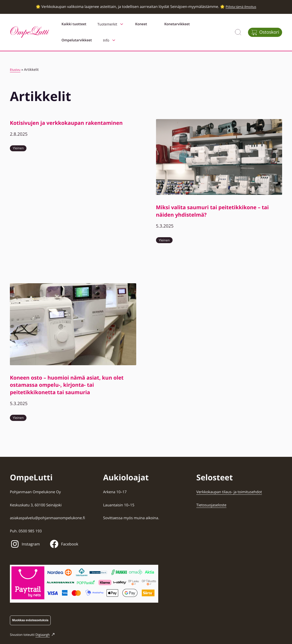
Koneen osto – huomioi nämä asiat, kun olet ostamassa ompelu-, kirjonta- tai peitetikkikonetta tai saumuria (68, 373)
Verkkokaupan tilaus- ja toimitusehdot (229, 483)
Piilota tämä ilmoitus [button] (241, 7)
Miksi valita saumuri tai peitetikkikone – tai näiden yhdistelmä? (216, 197)
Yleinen (22, 142)
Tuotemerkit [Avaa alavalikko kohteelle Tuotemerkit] (114, 25)
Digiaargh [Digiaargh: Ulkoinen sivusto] (45, 625)
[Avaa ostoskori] (265, 25)
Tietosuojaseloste (211, 496)
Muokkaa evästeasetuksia (30, 611)
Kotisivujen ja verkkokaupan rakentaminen (52, 112)
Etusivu (16, 56)
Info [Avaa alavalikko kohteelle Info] (218, 25)
